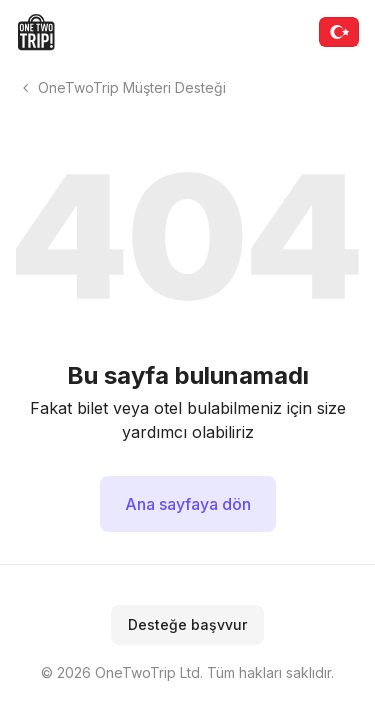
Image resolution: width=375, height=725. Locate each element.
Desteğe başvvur (187, 624)
